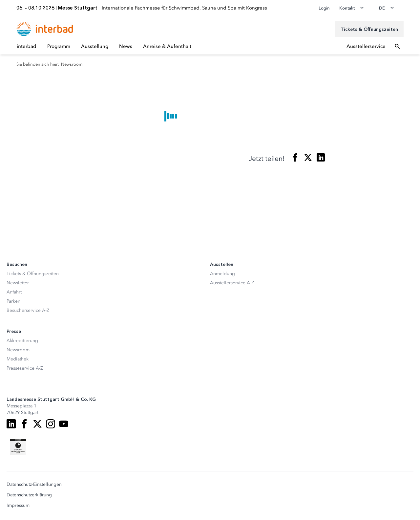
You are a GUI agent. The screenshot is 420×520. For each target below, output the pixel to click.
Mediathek (18, 359)
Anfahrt (14, 292)
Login (324, 8)
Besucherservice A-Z (28, 310)
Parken (13, 301)
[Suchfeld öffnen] (397, 46)
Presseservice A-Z (25, 368)
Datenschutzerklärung (29, 495)
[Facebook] (24, 424)
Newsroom (18, 350)
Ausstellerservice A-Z (232, 283)
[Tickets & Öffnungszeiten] (369, 29)
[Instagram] (51, 424)
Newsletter (18, 283)
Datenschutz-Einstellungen (34, 485)
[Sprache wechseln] (388, 8)
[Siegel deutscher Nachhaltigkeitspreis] (18, 447)
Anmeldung (222, 274)
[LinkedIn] (11, 424)
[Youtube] (64, 424)
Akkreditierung (22, 341)
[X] (37, 424)
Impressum (18, 506)
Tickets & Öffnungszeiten (33, 274)
